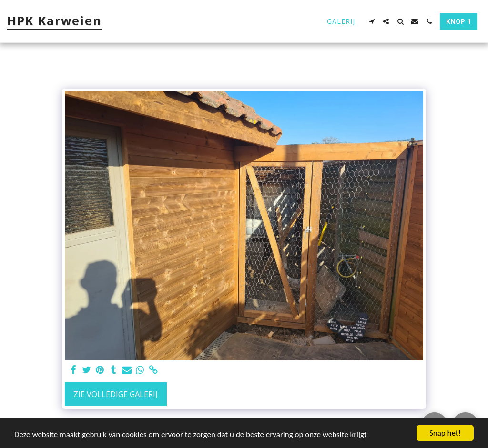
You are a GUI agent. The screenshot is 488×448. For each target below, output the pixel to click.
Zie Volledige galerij (116, 394)
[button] (372, 21)
